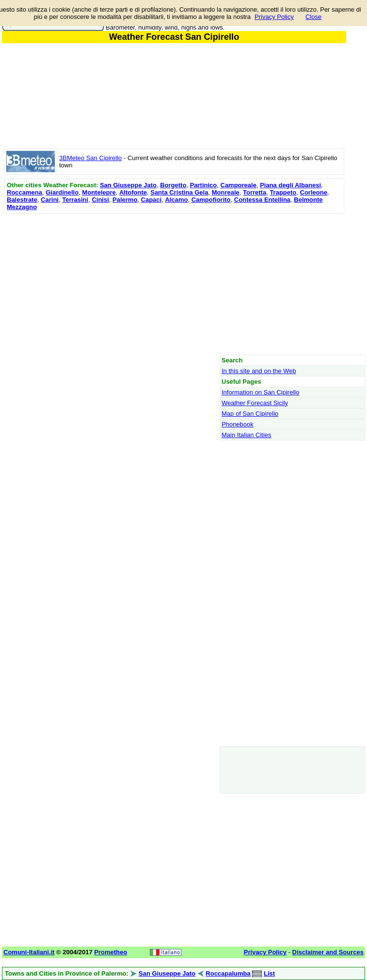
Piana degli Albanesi (290, 185)
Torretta (255, 192)
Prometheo (111, 952)
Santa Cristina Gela (179, 192)
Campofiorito (211, 200)
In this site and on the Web (259, 371)
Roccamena (24, 192)
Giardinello (62, 192)
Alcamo (176, 200)
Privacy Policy (274, 17)
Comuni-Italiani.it (29, 952)
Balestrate (22, 200)
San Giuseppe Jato (128, 185)
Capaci (152, 200)
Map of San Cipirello (250, 414)
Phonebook (238, 424)
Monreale (226, 192)
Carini (50, 200)
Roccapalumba (228, 973)
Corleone (314, 192)
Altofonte (133, 192)
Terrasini (75, 200)
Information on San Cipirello (260, 392)
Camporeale (239, 185)
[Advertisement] (174, 284)
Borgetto (173, 185)
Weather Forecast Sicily (255, 403)
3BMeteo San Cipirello (90, 158)
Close (313, 17)
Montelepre (99, 192)
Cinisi (100, 200)
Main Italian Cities (247, 435)
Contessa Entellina (262, 200)
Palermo (125, 200)
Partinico (204, 185)
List (269, 973)
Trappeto (283, 192)
